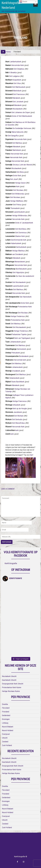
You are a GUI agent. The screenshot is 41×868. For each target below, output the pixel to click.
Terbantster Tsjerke (19, 334)
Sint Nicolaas (18, 190)
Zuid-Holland (7, 745)
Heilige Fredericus (18, 316)
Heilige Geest (20, 183)
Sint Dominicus (21, 233)
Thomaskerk (15, 208)
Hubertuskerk (16, 243)
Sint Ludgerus (14, 76)
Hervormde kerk (20, 360)
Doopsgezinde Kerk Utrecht (13, 684)
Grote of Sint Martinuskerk (22, 116)
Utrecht (5, 738)
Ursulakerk (16, 371)
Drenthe (5, 704)
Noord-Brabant (8, 727)
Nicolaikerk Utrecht (9, 676)
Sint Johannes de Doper (21, 112)
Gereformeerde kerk (19, 240)
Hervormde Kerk (18, 65)
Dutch (23, 2)
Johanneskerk (15, 342)
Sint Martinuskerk (19, 87)
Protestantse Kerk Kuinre (12, 687)
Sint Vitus (17, 83)
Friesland (6, 712)
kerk (17, 430)
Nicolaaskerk (18, 109)
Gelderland (6, 715)
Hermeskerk (21, 349)
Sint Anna (20, 172)
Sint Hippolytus (18, 272)
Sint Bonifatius (21, 229)
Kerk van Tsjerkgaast (22, 338)
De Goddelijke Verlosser (22, 128)
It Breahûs (13, 73)
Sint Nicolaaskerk (19, 282)
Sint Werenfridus (18, 423)
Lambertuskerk (15, 62)
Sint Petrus (17, 205)
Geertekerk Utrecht (9, 680)
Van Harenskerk (25, 297)
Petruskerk (16, 353)
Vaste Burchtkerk (18, 382)
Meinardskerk (20, 262)
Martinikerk (17, 91)
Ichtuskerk (16, 405)
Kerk (18, 186)
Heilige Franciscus (20, 401)
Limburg (5, 723)
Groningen (6, 719)
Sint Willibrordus (18, 194)
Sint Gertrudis (17, 419)
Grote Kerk (17, 176)
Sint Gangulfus (13, 136)
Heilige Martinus (19, 251)
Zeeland (5, 742)
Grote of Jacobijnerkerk (24, 223)
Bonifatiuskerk (21, 269)
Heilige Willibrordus (20, 216)
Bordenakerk (24, 356)
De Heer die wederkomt (25, 276)
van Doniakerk (18, 254)
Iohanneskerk (14, 378)
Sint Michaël (19, 416)
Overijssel (6, 734)
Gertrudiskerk (21, 247)
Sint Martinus (17, 143)
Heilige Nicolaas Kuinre (11, 691)
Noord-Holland (8, 730)
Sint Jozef (14, 179)
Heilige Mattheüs (17, 201)
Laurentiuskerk (19, 212)
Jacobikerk (18, 412)
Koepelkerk (17, 80)
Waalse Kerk (20, 236)
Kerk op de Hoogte (20, 409)
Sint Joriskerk (18, 102)
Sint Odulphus (19, 69)
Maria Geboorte (18, 132)
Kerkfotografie (11, 563)
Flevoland (6, 708)
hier (31, 455)
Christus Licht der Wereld (22, 165)
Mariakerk (16, 98)
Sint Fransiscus (19, 94)
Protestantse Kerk (25, 307)
